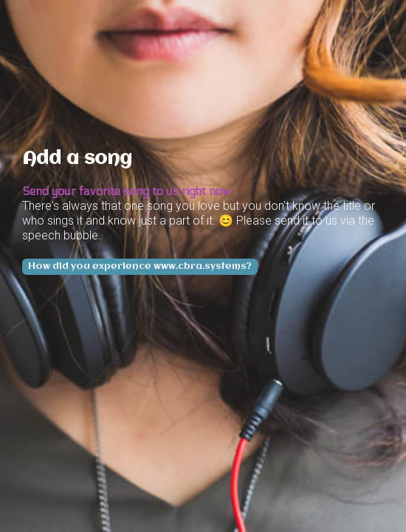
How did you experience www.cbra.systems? (140, 266)
